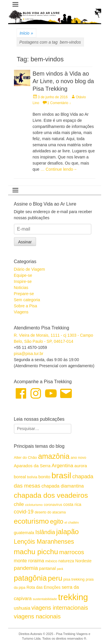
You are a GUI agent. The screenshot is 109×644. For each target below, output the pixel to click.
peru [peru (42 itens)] (55, 578)
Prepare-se (24, 294)
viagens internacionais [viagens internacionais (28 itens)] (60, 608)
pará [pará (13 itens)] (60, 569)
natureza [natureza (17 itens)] (66, 561)
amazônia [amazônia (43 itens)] (54, 456)
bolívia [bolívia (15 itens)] (32, 477)
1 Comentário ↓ (59, 103)
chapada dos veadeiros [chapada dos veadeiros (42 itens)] (51, 495)
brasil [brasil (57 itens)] (61, 475)
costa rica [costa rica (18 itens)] (72, 504)
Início (26, 33)
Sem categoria (27, 300)
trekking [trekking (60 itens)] (73, 597)
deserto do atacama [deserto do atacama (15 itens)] (50, 512)
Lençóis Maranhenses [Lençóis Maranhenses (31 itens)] (44, 542)
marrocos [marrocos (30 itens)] (72, 552)
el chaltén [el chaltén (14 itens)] (72, 522)
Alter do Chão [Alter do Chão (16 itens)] (26, 457)
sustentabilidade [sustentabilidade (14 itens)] (45, 599)
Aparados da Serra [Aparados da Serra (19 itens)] (32, 466)
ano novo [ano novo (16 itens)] (78, 457)
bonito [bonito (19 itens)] (44, 477)
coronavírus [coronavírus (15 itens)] (53, 505)
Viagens (21, 312)
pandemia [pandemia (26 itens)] (26, 568)
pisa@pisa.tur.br (29, 354)
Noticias (21, 288)
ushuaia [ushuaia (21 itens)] (22, 608)
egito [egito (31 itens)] (57, 521)
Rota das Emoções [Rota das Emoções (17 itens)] (43, 587)
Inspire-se (23, 281)
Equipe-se (23, 275)
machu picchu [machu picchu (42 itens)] (36, 552)
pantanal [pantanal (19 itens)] (47, 568)
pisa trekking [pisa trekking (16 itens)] (74, 579)
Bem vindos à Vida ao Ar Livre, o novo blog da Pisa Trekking (63, 81)
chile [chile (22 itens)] (19, 504)
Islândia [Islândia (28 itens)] (45, 532)
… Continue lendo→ (59, 169)
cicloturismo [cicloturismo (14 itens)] (34, 505)
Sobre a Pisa (26, 306)
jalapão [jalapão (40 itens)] (67, 532)
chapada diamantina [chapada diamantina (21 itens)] (62, 486)
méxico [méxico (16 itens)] (51, 561)
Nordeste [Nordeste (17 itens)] (83, 561)
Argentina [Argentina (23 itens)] (62, 465)
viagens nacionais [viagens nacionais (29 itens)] (37, 616)
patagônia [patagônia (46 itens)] (30, 578)
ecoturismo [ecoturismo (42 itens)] (32, 521)
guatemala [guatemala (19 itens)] (24, 532)
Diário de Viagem (30, 269)
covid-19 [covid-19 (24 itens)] (24, 512)
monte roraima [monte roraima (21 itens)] (29, 561)
